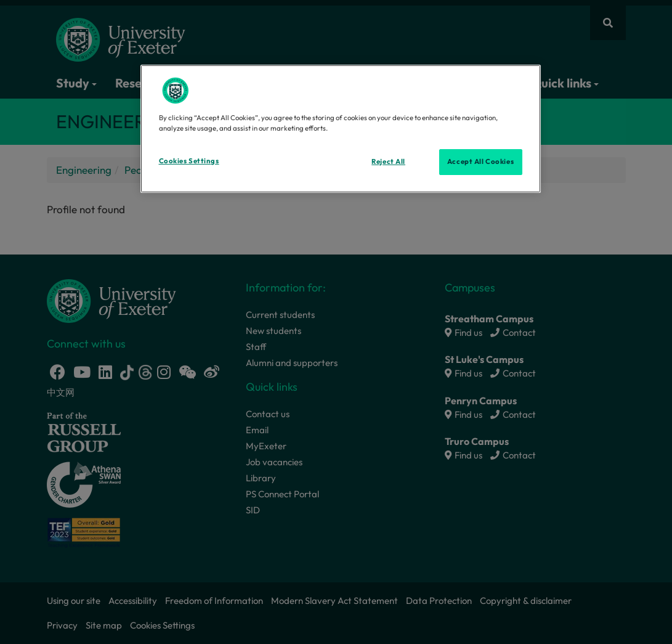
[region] (341, 129)
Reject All (388, 161)
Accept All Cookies (480, 161)
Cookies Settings (189, 161)
